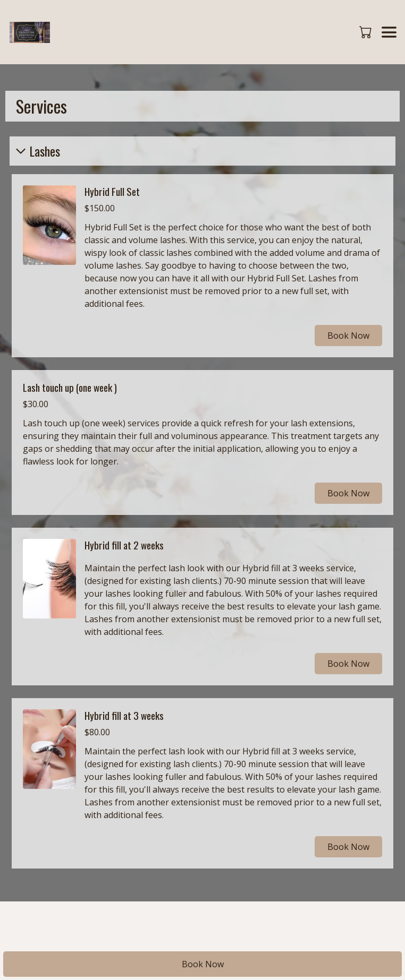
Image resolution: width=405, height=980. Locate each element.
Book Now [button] (348, 336)
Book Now (203, 964)
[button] (366, 32)
